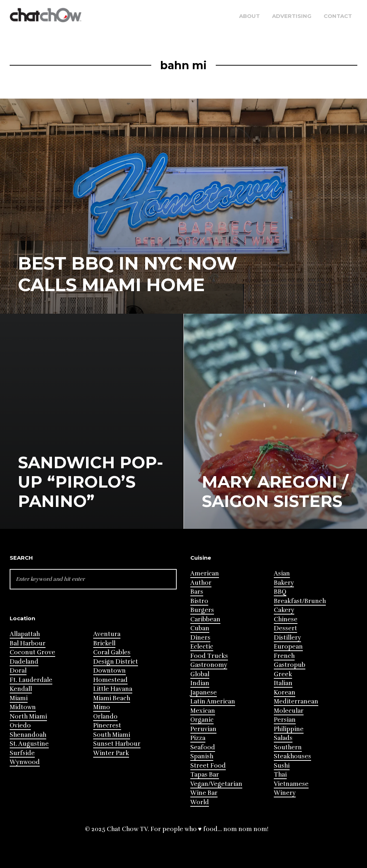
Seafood (203, 747)
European (288, 647)
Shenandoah (28, 735)
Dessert (285, 628)
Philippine (289, 729)
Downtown (109, 671)
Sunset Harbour (117, 744)
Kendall (21, 689)
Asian (282, 573)
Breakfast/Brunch (300, 601)
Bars (197, 592)
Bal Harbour (28, 643)
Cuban (200, 628)
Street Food (208, 766)
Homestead (110, 680)
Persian (285, 720)
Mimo (102, 707)
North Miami (28, 717)
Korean (285, 692)
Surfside (22, 753)
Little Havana (113, 689)
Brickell (104, 643)
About (249, 16)
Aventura (107, 634)
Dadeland (24, 662)
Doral (18, 671)
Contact (338, 16)
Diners (200, 638)
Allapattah (25, 634)
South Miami (112, 735)
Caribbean (205, 619)
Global (200, 674)
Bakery (284, 583)
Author (201, 583)
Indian (200, 683)
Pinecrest (107, 725)
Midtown (23, 707)
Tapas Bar (205, 775)
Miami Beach (112, 698)
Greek (283, 674)
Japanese (204, 692)
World (200, 802)
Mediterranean (296, 701)
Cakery (284, 610)
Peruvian (203, 729)
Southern (288, 747)
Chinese (286, 619)
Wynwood (25, 762)
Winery (285, 793)
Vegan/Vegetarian (216, 784)
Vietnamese (291, 784)
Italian (283, 683)
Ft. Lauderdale (31, 680)
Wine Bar (204, 793)
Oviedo (20, 725)
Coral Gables (112, 652)
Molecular (289, 711)
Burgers (202, 610)
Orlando (105, 717)
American (205, 573)
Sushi (282, 766)
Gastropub (290, 665)
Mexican (203, 711)
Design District (116, 662)
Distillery (287, 638)
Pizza (198, 738)
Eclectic (202, 647)
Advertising (292, 16)
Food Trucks (209, 656)
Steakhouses (292, 756)
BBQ (280, 592)
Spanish (202, 756)
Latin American (213, 701)
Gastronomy (209, 665)
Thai (280, 775)
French (284, 656)
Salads (283, 738)
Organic (202, 720)
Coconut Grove (32, 652)
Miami (19, 698)
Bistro (199, 601)
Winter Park (111, 753)
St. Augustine (29, 744)
